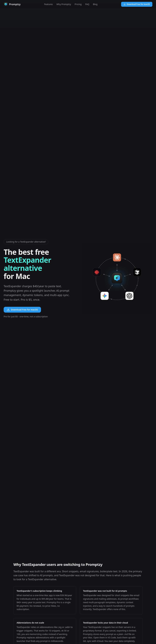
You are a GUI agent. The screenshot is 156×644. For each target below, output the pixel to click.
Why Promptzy (64, 4)
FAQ (87, 4)
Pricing (78, 4)
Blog (95, 4)
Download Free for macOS (137, 4)
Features (49, 4)
